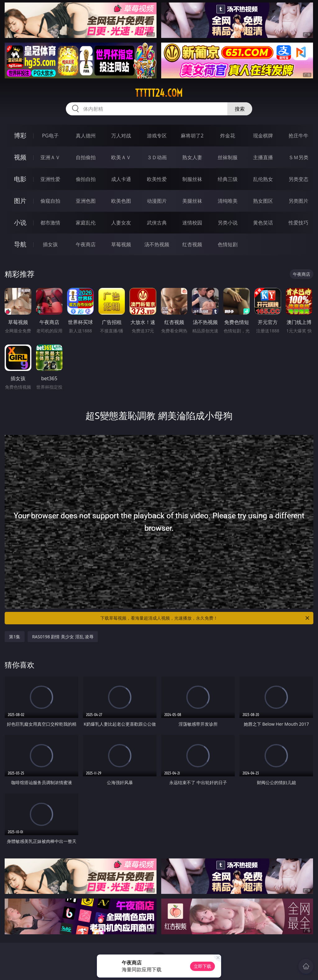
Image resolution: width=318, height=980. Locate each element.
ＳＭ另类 (298, 157)
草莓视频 (121, 244)
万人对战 (121, 136)
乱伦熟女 (263, 179)
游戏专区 (157, 136)
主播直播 (263, 157)
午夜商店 (86, 244)
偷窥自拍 (50, 201)
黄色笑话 (263, 223)
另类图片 (298, 201)
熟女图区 (263, 201)
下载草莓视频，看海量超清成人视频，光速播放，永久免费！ (205, 618)
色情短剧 (228, 244)
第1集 (15, 637)
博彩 (20, 135)
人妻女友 (121, 223)
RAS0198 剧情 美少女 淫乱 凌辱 (63, 637)
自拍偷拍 (86, 157)
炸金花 (228, 136)
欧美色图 (121, 201)
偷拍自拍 (86, 179)
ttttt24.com (159, 93)
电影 (20, 179)
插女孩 (50, 244)
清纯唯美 (228, 201)
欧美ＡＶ (121, 157)
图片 (20, 201)
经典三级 (228, 179)
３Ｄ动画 (157, 157)
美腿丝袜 (192, 201)
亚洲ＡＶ (50, 157)
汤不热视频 (157, 244)
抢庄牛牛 (298, 136)
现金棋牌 (263, 136)
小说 (20, 222)
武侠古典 (157, 223)
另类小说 (228, 223)
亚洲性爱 (50, 179)
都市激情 (50, 223)
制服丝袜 (192, 179)
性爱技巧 (298, 223)
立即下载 (202, 966)
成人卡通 (121, 179)
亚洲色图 (86, 201)
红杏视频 (192, 244)
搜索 (240, 109)
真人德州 (86, 136)
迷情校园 (192, 223)
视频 (20, 157)
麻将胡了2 (192, 136)
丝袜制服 (228, 157)
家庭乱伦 (86, 223)
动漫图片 (157, 201)
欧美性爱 (157, 179)
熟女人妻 (192, 157)
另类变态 (298, 179)
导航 (20, 244)
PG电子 (50, 136)
